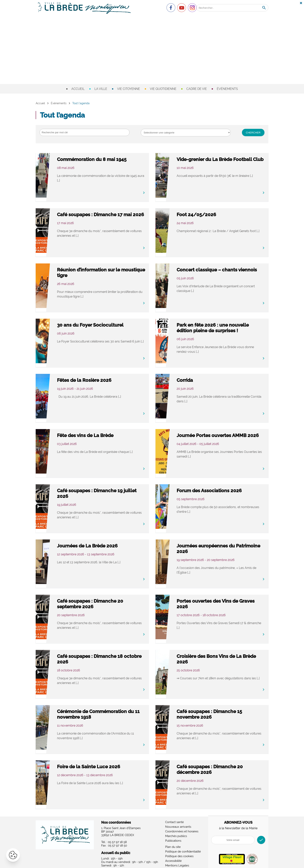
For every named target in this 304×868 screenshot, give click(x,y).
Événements (227, 89)
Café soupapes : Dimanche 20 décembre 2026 (229, 767)
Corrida (204, 377)
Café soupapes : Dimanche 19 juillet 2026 (109, 491)
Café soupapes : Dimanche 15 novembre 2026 (228, 711)
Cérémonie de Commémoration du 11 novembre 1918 (101, 714)
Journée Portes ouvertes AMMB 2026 (223, 435)
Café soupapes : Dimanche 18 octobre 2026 (109, 656)
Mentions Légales (177, 862)
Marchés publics (176, 833)
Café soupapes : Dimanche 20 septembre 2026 (109, 601)
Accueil (78, 89)
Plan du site (173, 844)
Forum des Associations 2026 (228, 488)
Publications (173, 838)
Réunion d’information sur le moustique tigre (108, 270)
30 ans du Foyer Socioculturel (109, 322)
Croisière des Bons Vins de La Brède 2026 (228, 656)
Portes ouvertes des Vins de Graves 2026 (226, 601)
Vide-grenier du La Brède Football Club (223, 159)
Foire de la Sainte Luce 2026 (108, 764)
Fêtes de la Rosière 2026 (103, 377)
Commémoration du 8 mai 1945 (105, 159)
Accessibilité (173, 858)
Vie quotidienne (163, 89)
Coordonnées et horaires (182, 828)
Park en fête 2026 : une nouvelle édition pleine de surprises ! (225, 328)
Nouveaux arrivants (178, 824)
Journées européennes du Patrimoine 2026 (225, 546)
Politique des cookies (179, 853)
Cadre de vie (197, 89)
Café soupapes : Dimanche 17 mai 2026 (109, 215)
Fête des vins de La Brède (104, 433)
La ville (101, 89)
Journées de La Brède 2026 (106, 543)
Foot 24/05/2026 (215, 212)
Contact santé (174, 819)
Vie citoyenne (129, 89)
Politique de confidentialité (183, 848)
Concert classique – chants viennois (226, 270)
